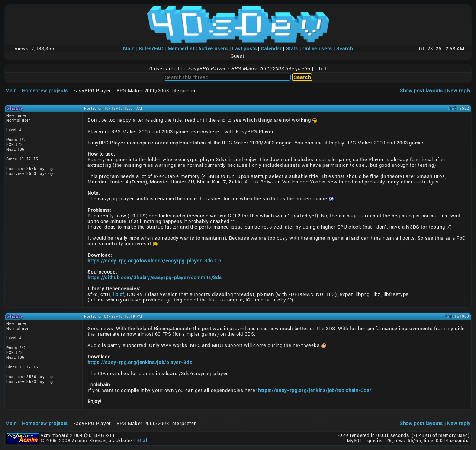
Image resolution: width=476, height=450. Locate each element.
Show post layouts (421, 91)
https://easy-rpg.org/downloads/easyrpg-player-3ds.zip (154, 261)
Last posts (245, 49)
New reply (459, 91)
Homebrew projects (45, 91)
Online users (317, 49)
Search (345, 49)
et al (142, 441)
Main (129, 49)
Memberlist (181, 49)
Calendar (271, 49)
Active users (213, 49)
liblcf (118, 294)
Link (452, 108)
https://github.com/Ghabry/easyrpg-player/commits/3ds (155, 277)
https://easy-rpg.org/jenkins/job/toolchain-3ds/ (315, 390)
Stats (292, 49)
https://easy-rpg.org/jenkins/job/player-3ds (140, 362)
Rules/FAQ (151, 49)
